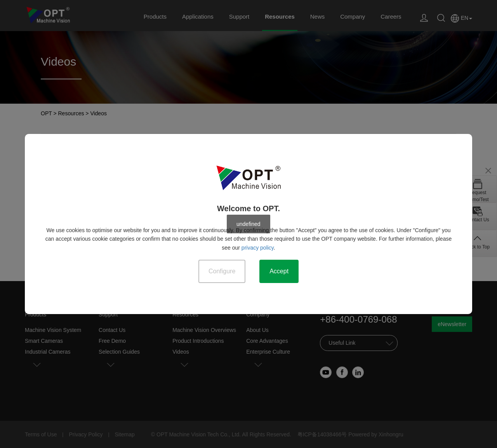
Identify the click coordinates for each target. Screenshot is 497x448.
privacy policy (258, 248)
